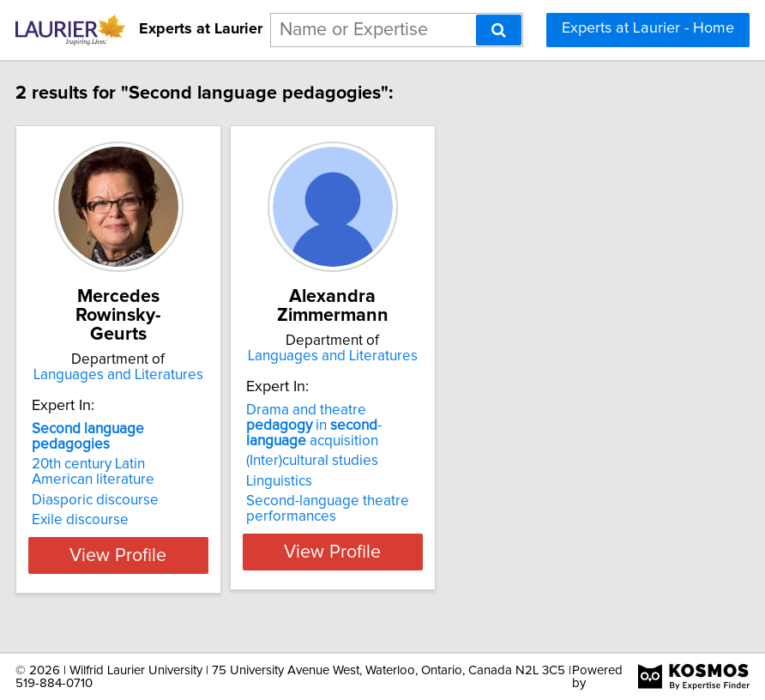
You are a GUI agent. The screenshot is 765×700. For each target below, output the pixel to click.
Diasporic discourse (141, 500)
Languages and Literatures (164, 375)
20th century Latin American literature (139, 472)
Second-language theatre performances (373, 528)
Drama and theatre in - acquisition (359, 444)
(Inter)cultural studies (358, 480)
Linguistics (325, 500)
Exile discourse (126, 520)
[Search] (499, 30)
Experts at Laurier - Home (648, 28)
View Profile (164, 570)
